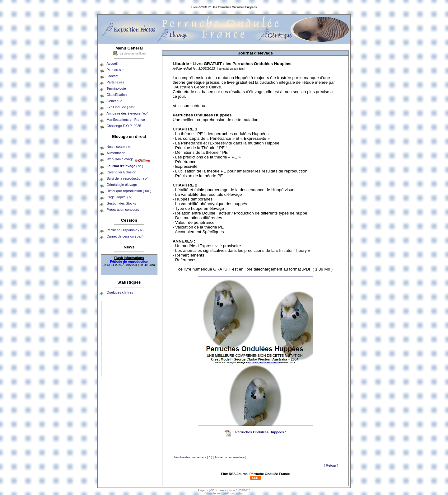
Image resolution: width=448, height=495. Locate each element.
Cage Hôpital (119, 197)
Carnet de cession (125, 236)
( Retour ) (331, 465)
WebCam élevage (120, 159)
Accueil (112, 64)
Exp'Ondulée (121, 107)
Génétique (114, 101)
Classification (117, 95)
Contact (112, 76)
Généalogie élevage (122, 185)
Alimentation (116, 153)
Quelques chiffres (120, 292)
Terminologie (116, 88)
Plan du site (115, 70)
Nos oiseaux (119, 147)
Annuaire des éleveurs (127, 113)
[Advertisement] (129, 338)
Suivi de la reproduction (127, 178)
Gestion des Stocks (121, 203)
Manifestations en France (126, 120)
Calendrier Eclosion (121, 172)
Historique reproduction (129, 191)
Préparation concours (123, 210)
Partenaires (115, 82)
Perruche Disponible (125, 230)
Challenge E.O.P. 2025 (124, 126)
